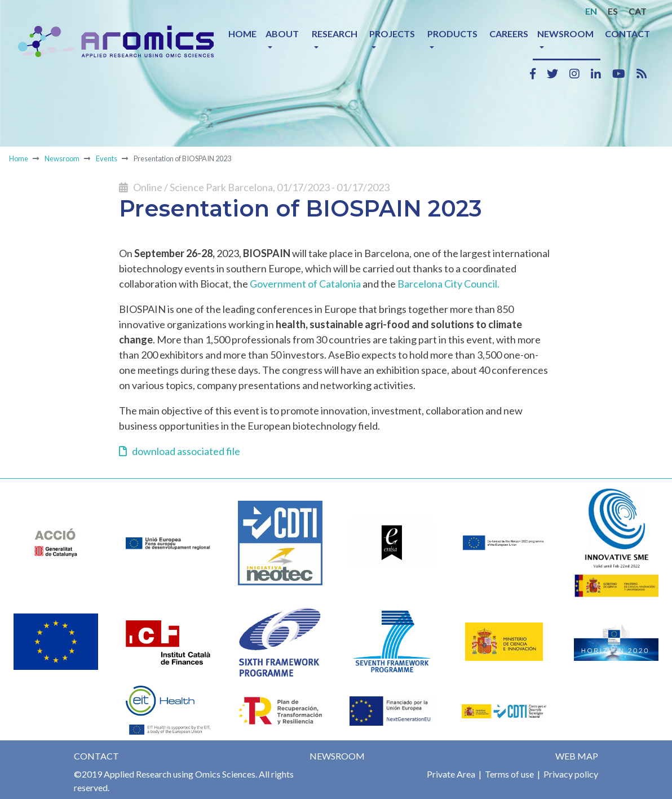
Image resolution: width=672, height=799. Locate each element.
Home (242, 34)
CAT (638, 11)
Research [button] (335, 34)
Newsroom (62, 158)
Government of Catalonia (305, 284)
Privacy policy (570, 774)
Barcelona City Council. (448, 284)
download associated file (180, 451)
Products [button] (452, 34)
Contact (627, 34)
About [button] (282, 34)
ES (613, 11)
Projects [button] (392, 34)
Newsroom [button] (565, 34)
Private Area (451, 774)
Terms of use (509, 774)
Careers (509, 34)
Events (107, 158)
